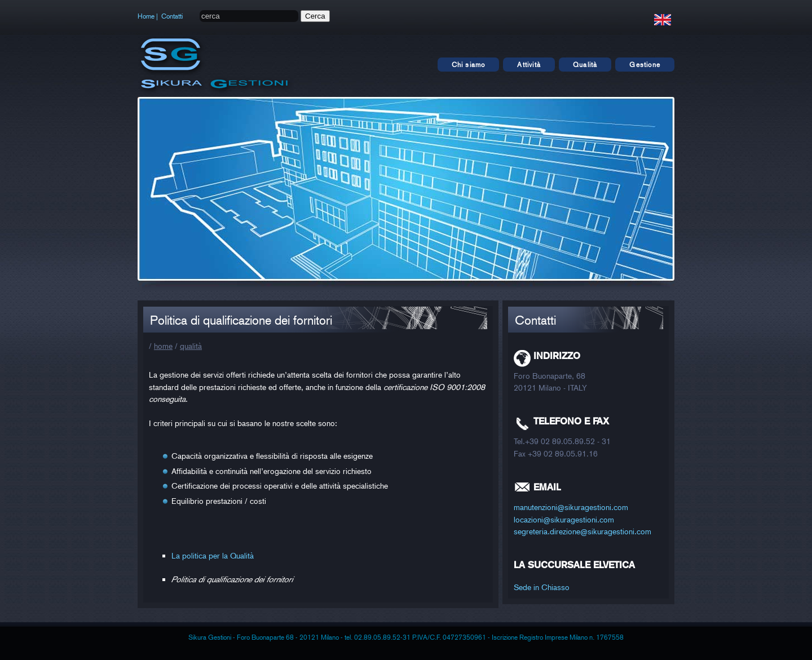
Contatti (172, 16)
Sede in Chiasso (542, 587)
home (163, 346)
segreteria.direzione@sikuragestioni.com (582, 531)
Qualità (585, 65)
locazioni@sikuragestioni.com (564, 519)
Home (146, 16)
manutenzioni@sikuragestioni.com (571, 507)
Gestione (645, 65)
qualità (191, 346)
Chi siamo (469, 65)
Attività (529, 65)
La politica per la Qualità (213, 555)
